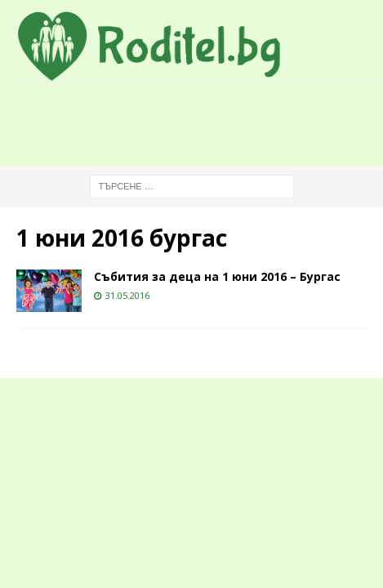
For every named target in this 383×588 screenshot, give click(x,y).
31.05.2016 (127, 295)
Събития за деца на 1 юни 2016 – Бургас (217, 276)
